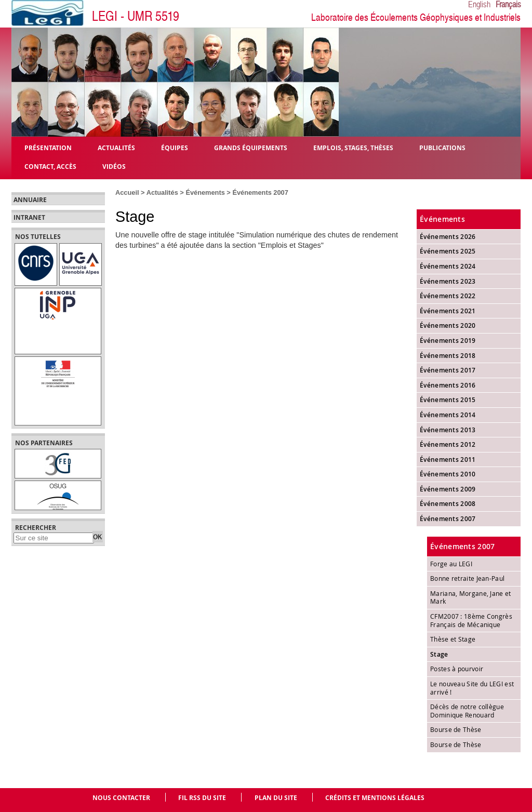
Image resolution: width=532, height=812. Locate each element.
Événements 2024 (448, 266)
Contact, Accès (50, 166)
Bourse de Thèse (456, 729)
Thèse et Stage (453, 639)
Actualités (162, 192)
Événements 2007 (260, 192)
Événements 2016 (448, 385)
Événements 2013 (448, 430)
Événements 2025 (448, 251)
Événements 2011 (448, 460)
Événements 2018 (448, 356)
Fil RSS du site (202, 798)
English (479, 5)
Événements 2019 (448, 341)
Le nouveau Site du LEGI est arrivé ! (472, 688)
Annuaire (30, 200)
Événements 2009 (448, 489)
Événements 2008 (448, 504)
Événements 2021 (448, 311)
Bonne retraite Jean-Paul (467, 578)
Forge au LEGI (451, 564)
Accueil (127, 192)
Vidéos (114, 166)
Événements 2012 (448, 444)
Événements (205, 192)
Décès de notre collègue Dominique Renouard (467, 711)
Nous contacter (121, 798)
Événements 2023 (448, 281)
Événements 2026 (448, 237)
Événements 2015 (448, 400)
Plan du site (276, 798)
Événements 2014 (448, 415)
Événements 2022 (448, 296)
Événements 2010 (448, 474)
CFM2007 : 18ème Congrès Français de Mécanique (471, 620)
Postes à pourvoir (457, 669)
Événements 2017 (448, 370)
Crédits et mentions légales (375, 798)
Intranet (29, 218)
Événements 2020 (448, 325)
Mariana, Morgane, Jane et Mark (471, 597)
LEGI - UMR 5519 (136, 16)
